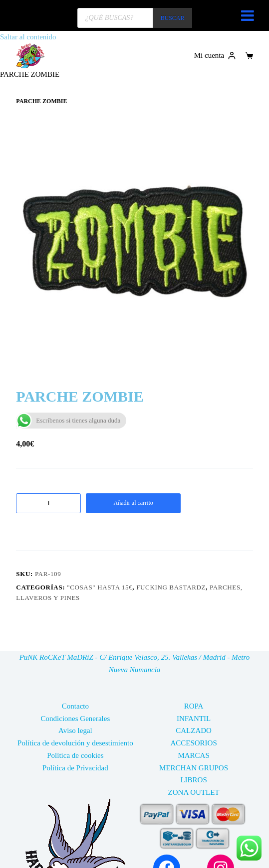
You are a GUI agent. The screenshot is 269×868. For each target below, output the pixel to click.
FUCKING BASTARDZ (171, 587)
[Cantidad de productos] (48, 503)
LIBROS (193, 780)
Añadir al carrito (134, 503)
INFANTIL (194, 719)
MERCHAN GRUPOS (194, 768)
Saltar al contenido (28, 37)
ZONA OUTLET (194, 792)
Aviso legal (75, 730)
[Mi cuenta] (215, 56)
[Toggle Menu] (248, 15)
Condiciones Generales (76, 719)
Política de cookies (75, 755)
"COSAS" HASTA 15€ (100, 587)
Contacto (75, 706)
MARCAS (193, 755)
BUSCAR (172, 18)
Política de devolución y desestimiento (75, 743)
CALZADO (194, 730)
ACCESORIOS (193, 743)
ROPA (194, 706)
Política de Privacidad (75, 768)
